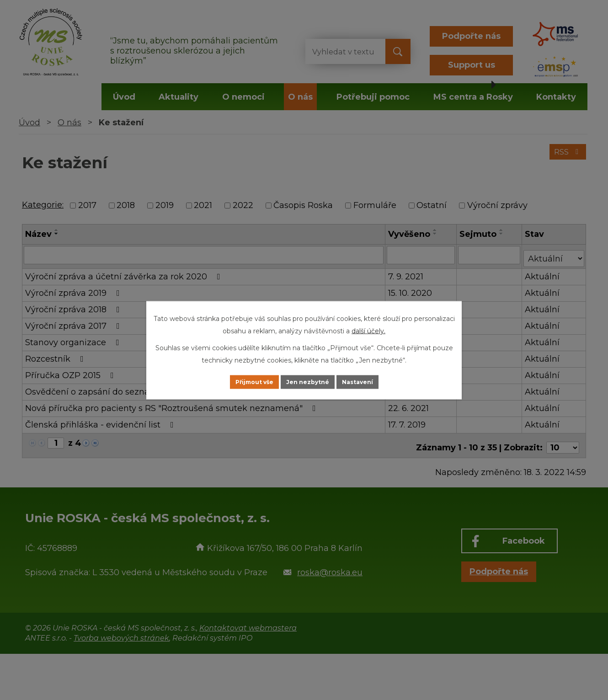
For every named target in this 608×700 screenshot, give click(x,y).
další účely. (368, 330)
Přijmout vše (242, 382)
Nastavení (371, 382)
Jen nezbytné (308, 382)
